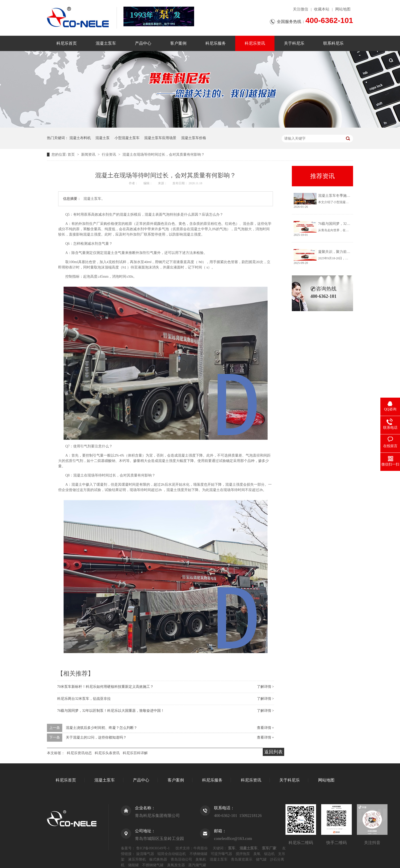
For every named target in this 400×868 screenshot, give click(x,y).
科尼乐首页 (67, 43)
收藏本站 (322, 9)
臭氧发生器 (176, 865)
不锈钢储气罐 (153, 865)
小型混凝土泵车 (127, 138)
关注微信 (301, 9)
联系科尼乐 (333, 43)
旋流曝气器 (145, 854)
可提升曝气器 (221, 854)
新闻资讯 (89, 155)
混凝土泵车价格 (194, 138)
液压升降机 (137, 859)
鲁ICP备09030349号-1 (153, 848)
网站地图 (343, 9)
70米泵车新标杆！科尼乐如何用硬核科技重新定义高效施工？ (105, 687)
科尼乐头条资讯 (107, 753)
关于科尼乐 (294, 43)
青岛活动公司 (181, 859)
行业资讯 (109, 155)
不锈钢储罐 (198, 854)
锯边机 (269, 854)
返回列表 (273, 752)
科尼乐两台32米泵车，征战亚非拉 (84, 699)
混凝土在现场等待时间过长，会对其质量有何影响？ (164, 155)
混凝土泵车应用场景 (160, 138)
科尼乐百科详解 (135, 753)
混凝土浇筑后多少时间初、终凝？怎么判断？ (102, 728)
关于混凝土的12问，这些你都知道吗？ (96, 737)
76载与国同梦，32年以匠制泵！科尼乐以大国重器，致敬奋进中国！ (111, 711)
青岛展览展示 (242, 859)
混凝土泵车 (106, 43)
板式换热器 (158, 859)
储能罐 (133, 865)
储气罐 (261, 859)
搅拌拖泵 (243, 854)
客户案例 (178, 43)
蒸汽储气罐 (197, 865)
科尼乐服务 (216, 43)
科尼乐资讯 (255, 43)
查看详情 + (265, 728)
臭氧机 (201, 859)
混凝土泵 (103, 138)
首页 (72, 155)
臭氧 (257, 854)
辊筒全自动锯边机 (172, 854)
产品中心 (143, 43)
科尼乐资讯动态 (79, 753)
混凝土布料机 (80, 138)
